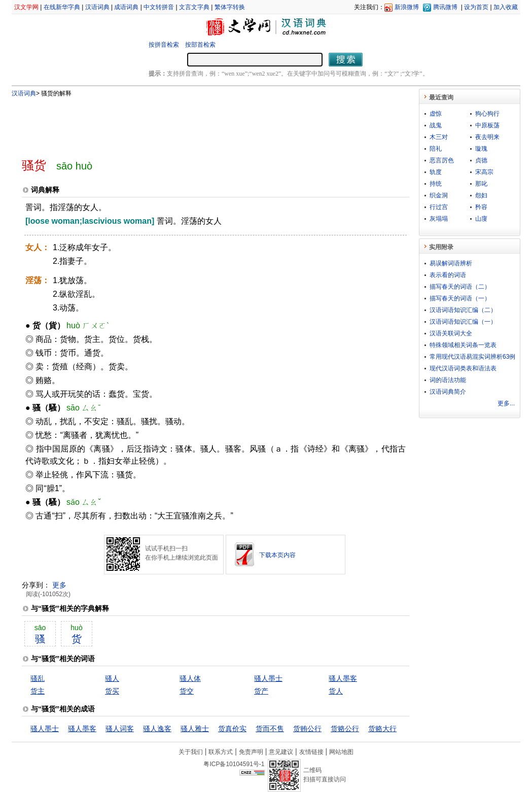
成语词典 (126, 7)
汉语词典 (97, 7)
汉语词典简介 (448, 392)
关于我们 (191, 752)
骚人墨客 (343, 678)
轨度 (436, 172)
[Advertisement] (199, 123)
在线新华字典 (62, 7)
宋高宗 (484, 172)
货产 (261, 691)
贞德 (481, 160)
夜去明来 (487, 137)
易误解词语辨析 (451, 263)
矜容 (481, 207)
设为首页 (476, 7)
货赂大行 (382, 729)
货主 (38, 691)
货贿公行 (307, 729)
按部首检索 (200, 45)
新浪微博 (407, 7)
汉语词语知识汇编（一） (463, 322)
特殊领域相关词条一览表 (463, 345)
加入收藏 (506, 7)
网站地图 (341, 752)
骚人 (112, 678)
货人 (336, 691)
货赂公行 (345, 729)
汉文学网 (26, 7)
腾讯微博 (445, 7)
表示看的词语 (448, 275)
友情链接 (311, 752)
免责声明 (251, 752)
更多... (506, 403)
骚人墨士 (268, 678)
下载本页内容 (277, 555)
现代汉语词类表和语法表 (463, 368)
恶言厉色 (442, 160)
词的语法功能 (448, 380)
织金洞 (439, 195)
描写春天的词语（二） (460, 287)
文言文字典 (194, 7)
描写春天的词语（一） (460, 298)
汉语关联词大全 (451, 333)
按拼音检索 (164, 45)
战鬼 (436, 125)
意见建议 (281, 752)
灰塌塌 (439, 219)
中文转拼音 (159, 7)
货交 (187, 691)
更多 (59, 585)
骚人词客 (120, 729)
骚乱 (38, 678)
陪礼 (436, 149)
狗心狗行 (487, 114)
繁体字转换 (230, 7)
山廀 (481, 219)
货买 (112, 691)
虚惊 (436, 114)
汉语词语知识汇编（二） (463, 310)
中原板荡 (487, 125)
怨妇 (481, 195)
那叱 (481, 184)
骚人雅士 (195, 729)
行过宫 (439, 207)
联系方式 (221, 752)
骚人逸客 (157, 729)
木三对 (439, 137)
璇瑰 (481, 149)
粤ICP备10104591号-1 (234, 764)
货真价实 (232, 729)
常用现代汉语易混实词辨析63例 (472, 357)
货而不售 (270, 729)
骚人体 (190, 678)
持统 (436, 184)
